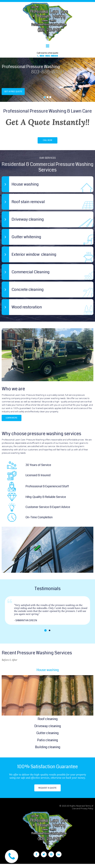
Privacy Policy (87, 813)
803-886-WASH (48, 72)
